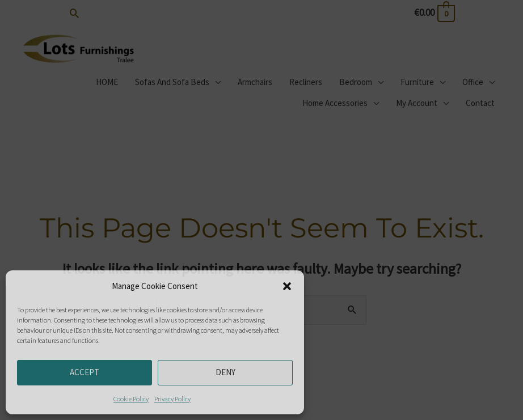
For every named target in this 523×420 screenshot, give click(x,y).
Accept (85, 372)
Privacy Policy (172, 399)
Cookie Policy (131, 399)
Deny (225, 372)
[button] (287, 286)
